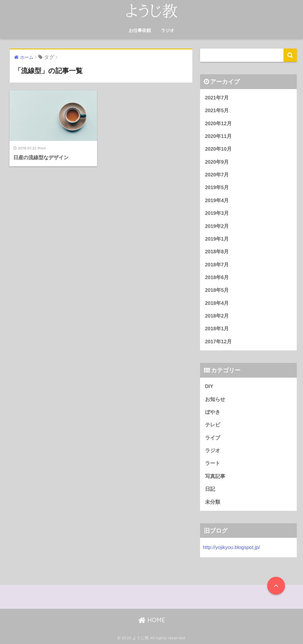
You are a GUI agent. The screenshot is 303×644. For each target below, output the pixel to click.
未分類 (213, 502)
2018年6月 (217, 277)
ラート (213, 463)
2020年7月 (217, 175)
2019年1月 (217, 239)
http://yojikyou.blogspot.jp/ (232, 547)
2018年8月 (217, 252)
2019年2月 (217, 226)
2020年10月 (218, 149)
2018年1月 (217, 329)
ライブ (213, 438)
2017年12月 (218, 342)
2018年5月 (217, 290)
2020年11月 (218, 136)
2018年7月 (217, 265)
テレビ (213, 425)
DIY (209, 386)
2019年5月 (217, 187)
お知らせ (215, 399)
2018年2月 (217, 316)
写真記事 (215, 476)
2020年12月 (218, 124)
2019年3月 (217, 213)
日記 (210, 489)
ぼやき (213, 412)
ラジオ (168, 30)
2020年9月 (217, 162)
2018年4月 (217, 303)
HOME (152, 620)
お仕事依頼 (140, 30)
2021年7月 (217, 98)
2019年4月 (217, 201)
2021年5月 (217, 111)
